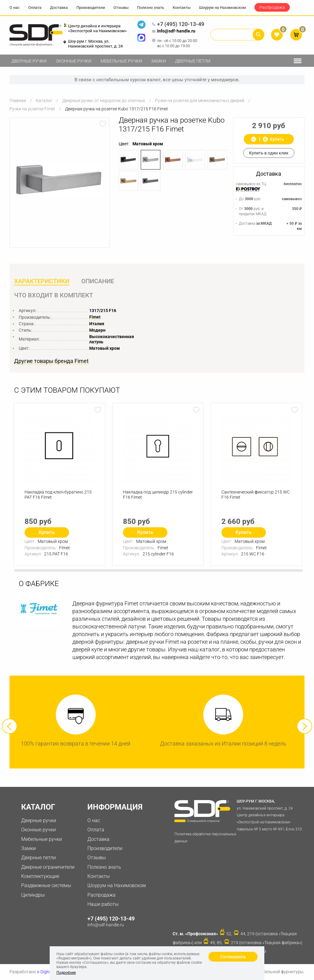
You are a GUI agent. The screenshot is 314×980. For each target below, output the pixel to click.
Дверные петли (193, 61)
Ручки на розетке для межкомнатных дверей (200, 101)
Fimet (95, 317)
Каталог (44, 101)
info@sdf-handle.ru (174, 31)
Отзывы (121, 8)
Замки (159, 61)
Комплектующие (40, 876)
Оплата (35, 8)
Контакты (182, 8)
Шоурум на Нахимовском (222, 8)
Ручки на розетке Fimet (32, 109)
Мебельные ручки (121, 61)
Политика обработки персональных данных (205, 838)
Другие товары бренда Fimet (51, 361)
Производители (91, 8)
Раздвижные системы (46, 885)
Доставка (59, 8)
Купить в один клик (269, 153)
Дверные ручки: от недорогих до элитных (104, 101)
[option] (59, 180)
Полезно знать (151, 8)
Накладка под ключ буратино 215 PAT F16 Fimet (58, 495)
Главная (18, 101)
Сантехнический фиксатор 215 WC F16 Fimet (256, 495)
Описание (98, 281)
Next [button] (304, 726)
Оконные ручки (74, 61)
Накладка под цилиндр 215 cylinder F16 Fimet (158, 495)
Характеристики (42, 281)
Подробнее (66, 973)
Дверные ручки (29, 61)
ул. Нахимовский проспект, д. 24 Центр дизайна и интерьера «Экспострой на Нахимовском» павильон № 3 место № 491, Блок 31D (270, 815)
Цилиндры (33, 895)
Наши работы (103, 904)
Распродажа (272, 7)
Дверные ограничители (48, 867)
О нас (15, 8)
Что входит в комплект (54, 295)
